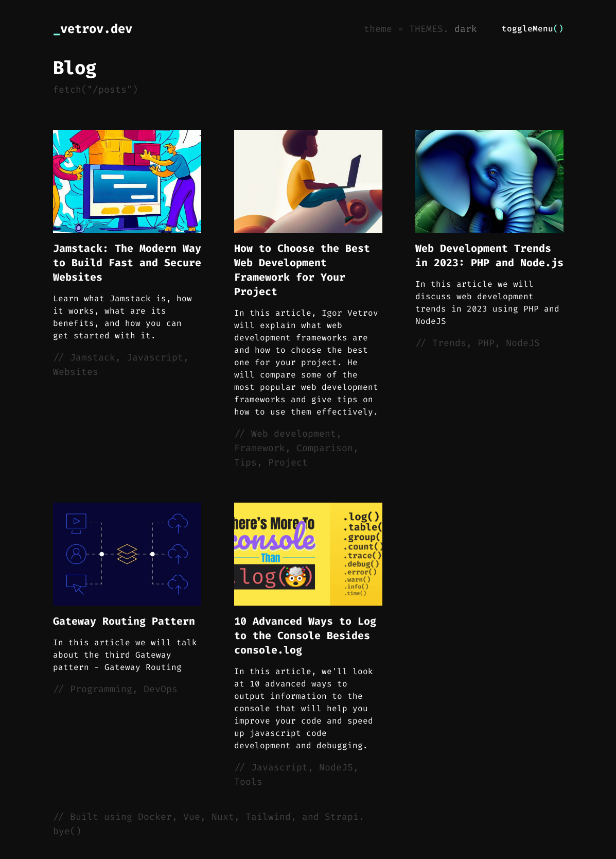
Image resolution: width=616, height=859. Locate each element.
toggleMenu (533, 29)
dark (466, 29)
